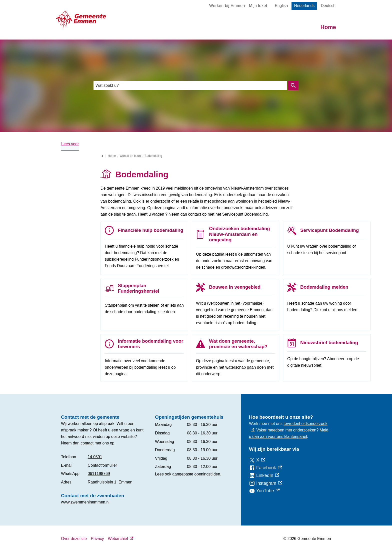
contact (87, 443)
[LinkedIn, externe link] (264, 476)
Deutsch (328, 6)
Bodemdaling (153, 156)
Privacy (97, 539)
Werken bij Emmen (227, 6)
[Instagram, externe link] (265, 483)
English (281, 6)
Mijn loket (258, 6)
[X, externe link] (257, 460)
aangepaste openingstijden (196, 474)
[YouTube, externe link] (264, 491)
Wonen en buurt (130, 156)
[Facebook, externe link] (265, 468)
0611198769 (99, 474)
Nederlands (304, 6)
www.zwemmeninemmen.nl (85, 502)
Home (328, 27)
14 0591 (95, 457)
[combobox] (190, 86)
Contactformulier (102, 465)
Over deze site (74, 539)
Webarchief (121, 539)
